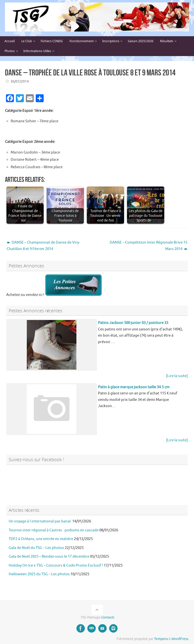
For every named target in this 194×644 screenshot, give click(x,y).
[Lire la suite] (177, 376)
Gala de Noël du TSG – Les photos (36, 548)
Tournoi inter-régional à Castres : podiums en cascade (54, 530)
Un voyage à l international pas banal (40, 521)
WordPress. (180, 639)
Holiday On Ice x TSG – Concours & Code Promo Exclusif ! (56, 565)
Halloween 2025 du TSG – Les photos (39, 574)
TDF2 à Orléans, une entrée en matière (41, 539)
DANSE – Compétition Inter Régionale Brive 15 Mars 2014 (148, 246)
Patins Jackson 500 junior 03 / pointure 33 (133, 323)
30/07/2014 (20, 81)
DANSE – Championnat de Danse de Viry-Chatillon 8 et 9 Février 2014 (43, 246)
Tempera (161, 639)
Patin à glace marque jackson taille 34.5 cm (134, 387)
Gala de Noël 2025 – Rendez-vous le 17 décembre (49, 557)
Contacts (108, 617)
